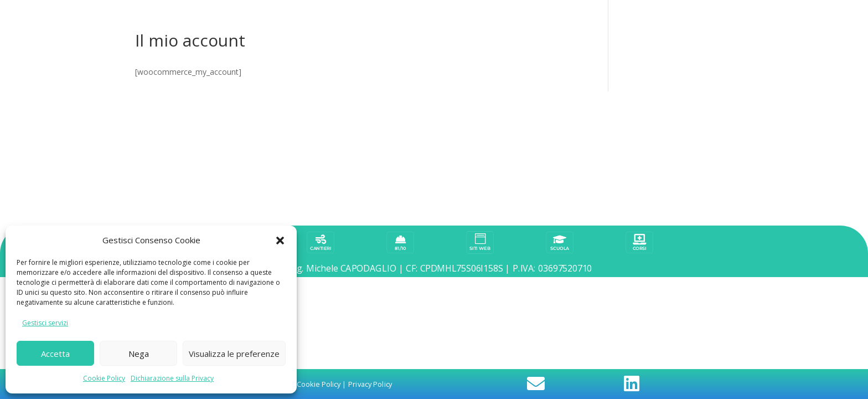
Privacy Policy (370, 158)
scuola (560, 114)
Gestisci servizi (45, 323)
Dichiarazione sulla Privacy (172, 378)
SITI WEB (480, 114)
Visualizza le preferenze (234, 354)
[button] (280, 241)
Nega (139, 354)
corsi (640, 114)
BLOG (241, 114)
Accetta (55, 354)
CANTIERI (321, 114)
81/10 (401, 114)
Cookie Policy (104, 378)
